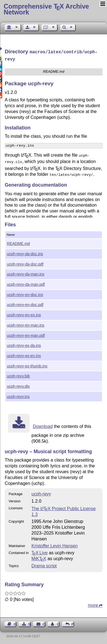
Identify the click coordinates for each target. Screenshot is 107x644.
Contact (44, 623)
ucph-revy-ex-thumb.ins (27, 365)
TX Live (40, 552)
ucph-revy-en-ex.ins (24, 314)
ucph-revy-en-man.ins (26, 324)
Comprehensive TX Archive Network (46, 9)
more (93, 604)
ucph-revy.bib (18, 375)
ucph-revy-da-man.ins (26, 273)
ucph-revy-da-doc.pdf (25, 263)
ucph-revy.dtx (18, 385)
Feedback (73, 623)
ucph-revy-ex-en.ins (24, 355)
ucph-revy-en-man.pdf (26, 334)
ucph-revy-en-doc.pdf (25, 304)
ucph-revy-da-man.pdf (26, 283)
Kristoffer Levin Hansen (55, 545)
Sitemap (30, 623)
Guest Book (15, 623)
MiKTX (39, 557)
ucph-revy (41, 493)
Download (43, 425)
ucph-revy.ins (18, 395)
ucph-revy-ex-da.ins (24, 344)
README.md (19, 242)
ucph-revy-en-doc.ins (25, 294)
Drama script (44, 565)
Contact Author (58, 623)
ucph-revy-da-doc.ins (25, 253)
